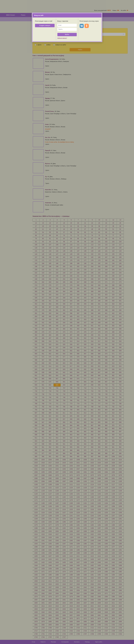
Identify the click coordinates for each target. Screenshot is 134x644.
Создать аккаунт (45, 25)
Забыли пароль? (62, 38)
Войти (67, 34)
